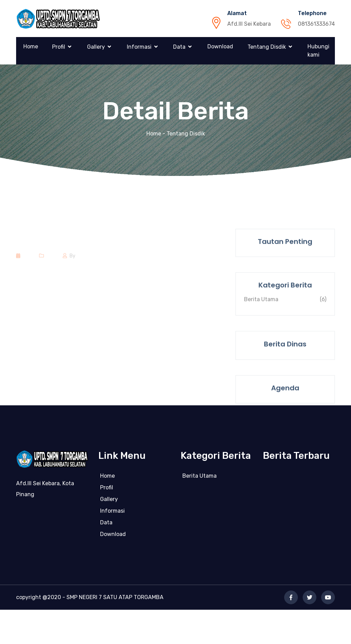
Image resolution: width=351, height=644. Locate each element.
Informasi (139, 47)
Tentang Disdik (267, 47)
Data (179, 47)
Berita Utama (199, 478)
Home (31, 46)
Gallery (96, 47)
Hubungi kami (318, 51)
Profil (59, 47)
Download (220, 46)
